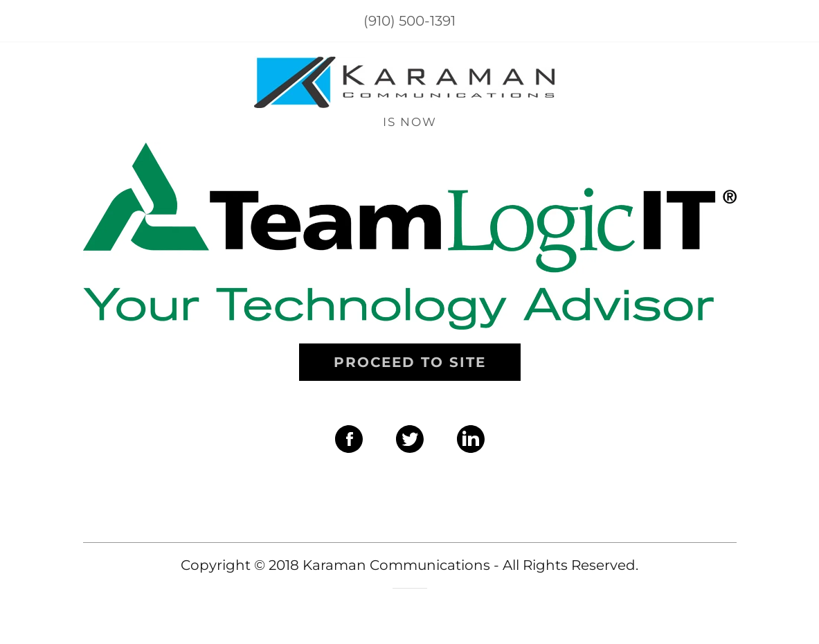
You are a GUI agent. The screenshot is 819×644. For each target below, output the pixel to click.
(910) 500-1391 (409, 21)
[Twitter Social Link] (410, 441)
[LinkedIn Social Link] (471, 441)
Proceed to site (410, 362)
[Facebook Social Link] (349, 441)
